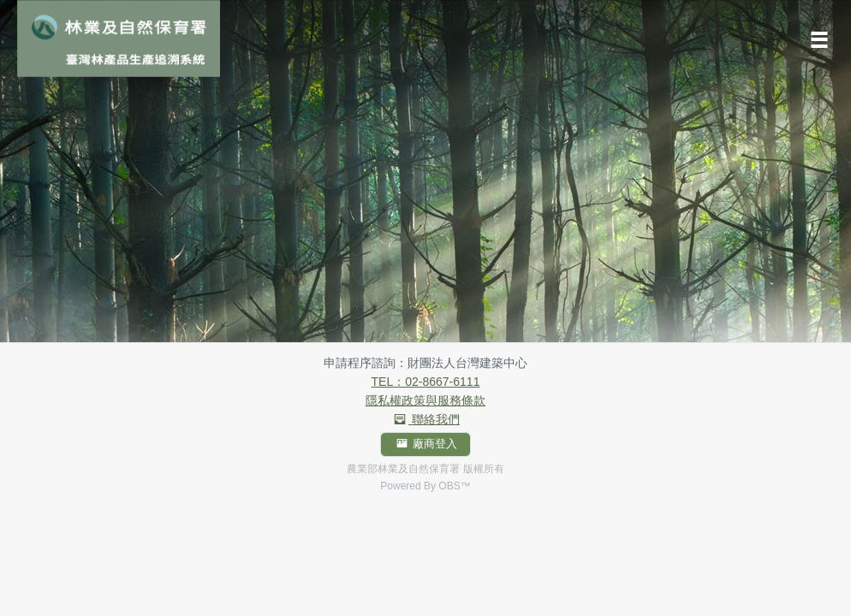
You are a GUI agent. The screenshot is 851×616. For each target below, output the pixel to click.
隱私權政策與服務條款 (425, 400)
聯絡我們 (425, 419)
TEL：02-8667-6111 (426, 382)
